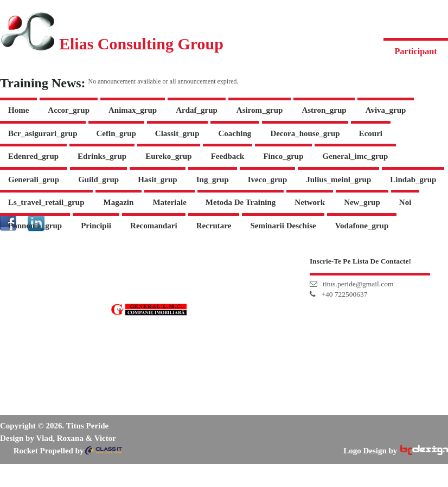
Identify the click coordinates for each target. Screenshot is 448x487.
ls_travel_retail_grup (46, 202)
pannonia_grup (35, 226)
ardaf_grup (197, 110)
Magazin (119, 202)
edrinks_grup (102, 156)
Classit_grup (177, 133)
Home (18, 110)
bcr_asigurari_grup (43, 133)
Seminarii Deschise (283, 226)
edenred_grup (33, 156)
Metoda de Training (241, 202)
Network (310, 202)
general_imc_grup (356, 156)
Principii (96, 226)
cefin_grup (116, 133)
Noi (405, 202)
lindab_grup (413, 180)
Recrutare (214, 226)
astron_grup (324, 110)
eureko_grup (169, 156)
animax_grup (133, 110)
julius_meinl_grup (338, 180)
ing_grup (213, 180)
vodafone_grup (362, 226)
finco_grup (283, 156)
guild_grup (98, 180)
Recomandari (154, 226)
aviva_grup (386, 110)
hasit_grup (158, 180)
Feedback (228, 156)
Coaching (235, 133)
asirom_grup (260, 110)
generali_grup (34, 180)
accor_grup (69, 110)
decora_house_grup (305, 133)
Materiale (169, 202)
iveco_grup (268, 180)
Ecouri (371, 133)
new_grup (362, 202)
